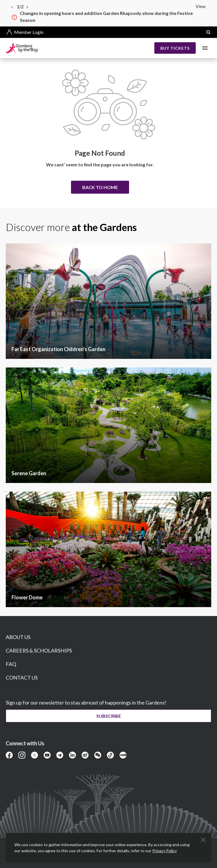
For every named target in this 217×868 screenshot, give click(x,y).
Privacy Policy (165, 851)
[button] (208, 32)
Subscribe (109, 716)
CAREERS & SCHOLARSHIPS (39, 650)
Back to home (100, 187)
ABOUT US (18, 637)
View (200, 6)
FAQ (11, 664)
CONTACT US (22, 678)
